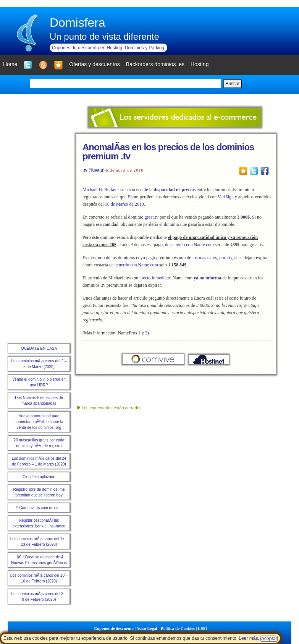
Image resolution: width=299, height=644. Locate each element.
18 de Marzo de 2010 (124, 204)
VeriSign (226, 197)
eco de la (166, 190)
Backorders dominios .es (155, 64)
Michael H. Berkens (101, 190)
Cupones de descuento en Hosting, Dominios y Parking (108, 48)
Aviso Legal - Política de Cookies (166, 628)
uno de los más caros (198, 258)
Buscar (232, 84)
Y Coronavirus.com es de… (39, 508)
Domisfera (78, 23)
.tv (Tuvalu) (94, 170)
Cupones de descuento (114, 628)
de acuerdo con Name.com (189, 245)
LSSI (202, 628)
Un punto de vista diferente (104, 36)
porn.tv (226, 258)
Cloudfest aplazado (39, 477)
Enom (133, 197)
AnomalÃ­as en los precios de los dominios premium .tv (168, 152)
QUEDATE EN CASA (39, 348)
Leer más (248, 638)
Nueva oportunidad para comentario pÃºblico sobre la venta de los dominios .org (39, 422)
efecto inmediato (155, 278)
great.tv (152, 217)
